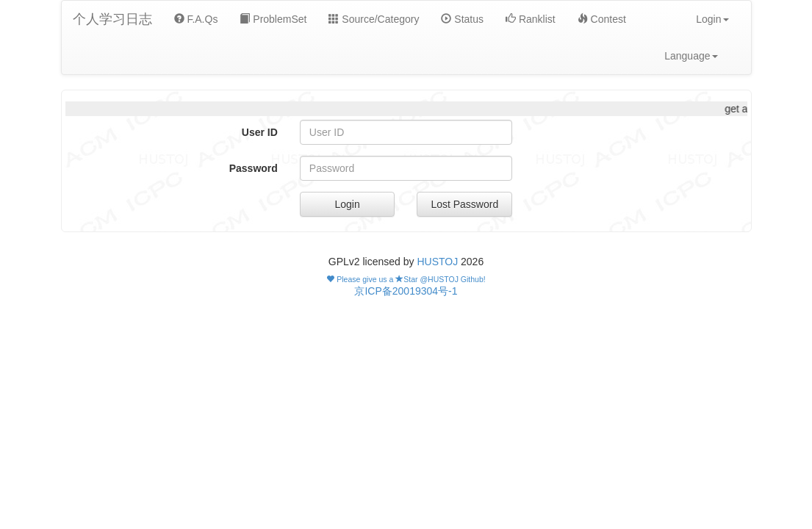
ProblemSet (273, 19)
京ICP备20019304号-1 (406, 291)
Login (348, 204)
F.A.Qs (196, 19)
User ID (260, 132)
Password (254, 168)
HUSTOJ (437, 262)
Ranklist (531, 19)
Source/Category (374, 19)
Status (462, 19)
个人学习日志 (112, 19)
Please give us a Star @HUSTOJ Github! (406, 279)
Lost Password (464, 204)
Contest (602, 19)
